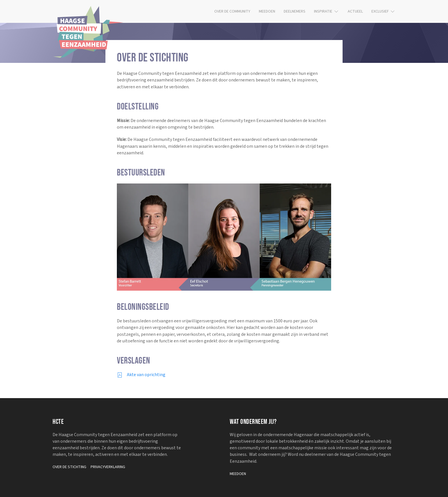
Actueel (355, 11)
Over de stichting (69, 467)
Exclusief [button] (384, 11)
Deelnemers (295, 11)
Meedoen (267, 11)
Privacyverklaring (108, 467)
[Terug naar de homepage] (88, 32)
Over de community (232, 11)
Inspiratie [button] (327, 11)
